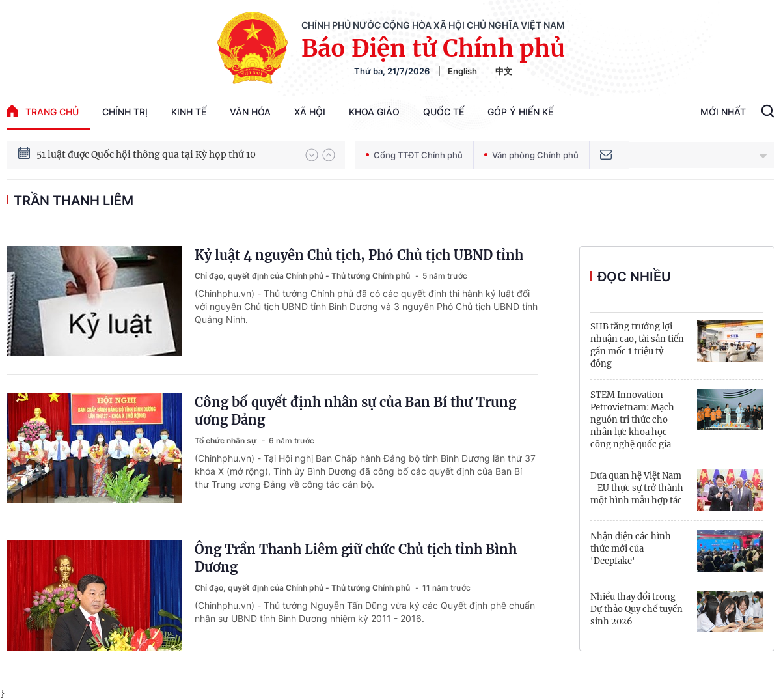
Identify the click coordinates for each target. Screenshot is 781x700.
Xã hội (310, 112)
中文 (504, 71)
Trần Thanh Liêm (74, 201)
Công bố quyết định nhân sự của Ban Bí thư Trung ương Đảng (355, 411)
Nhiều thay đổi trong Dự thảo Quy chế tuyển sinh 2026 (637, 609)
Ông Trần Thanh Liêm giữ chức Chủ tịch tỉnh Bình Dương (356, 558)
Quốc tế (444, 112)
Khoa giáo (374, 112)
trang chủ (43, 111)
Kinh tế (189, 112)
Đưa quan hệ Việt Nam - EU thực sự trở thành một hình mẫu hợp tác (637, 488)
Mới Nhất (723, 112)
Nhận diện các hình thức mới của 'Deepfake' (631, 549)
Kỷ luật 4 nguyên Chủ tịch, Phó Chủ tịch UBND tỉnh (359, 255)
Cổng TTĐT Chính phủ (414, 155)
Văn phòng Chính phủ (531, 155)
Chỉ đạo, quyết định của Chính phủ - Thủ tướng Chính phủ (303, 276)
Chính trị (125, 112)
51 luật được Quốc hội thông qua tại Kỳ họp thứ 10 (146, 154)
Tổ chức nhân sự (226, 441)
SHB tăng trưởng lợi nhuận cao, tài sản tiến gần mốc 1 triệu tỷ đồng (637, 345)
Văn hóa (250, 112)
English (462, 71)
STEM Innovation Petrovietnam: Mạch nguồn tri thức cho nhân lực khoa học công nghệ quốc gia (632, 420)
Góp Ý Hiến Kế (520, 112)
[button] (312, 155)
